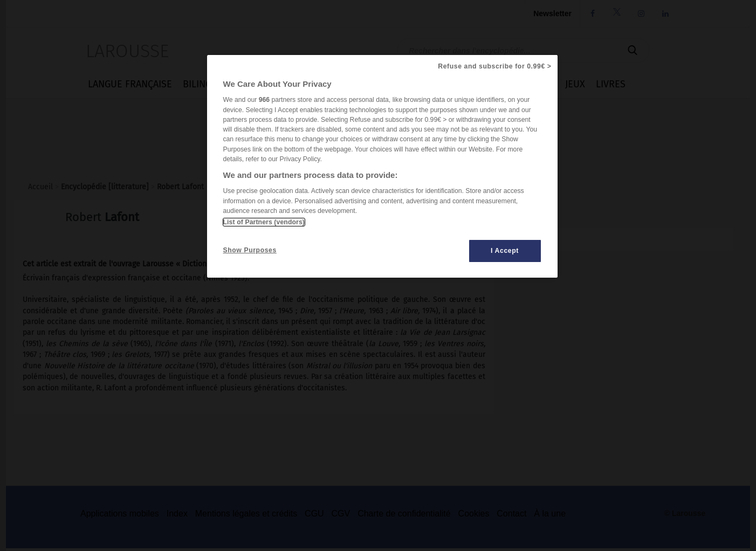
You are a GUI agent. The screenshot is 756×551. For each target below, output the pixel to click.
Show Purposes (250, 250)
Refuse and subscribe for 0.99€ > (494, 66)
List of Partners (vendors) (264, 222)
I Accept (505, 251)
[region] (382, 166)
